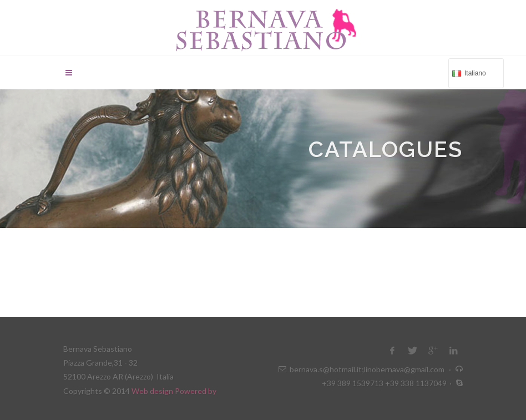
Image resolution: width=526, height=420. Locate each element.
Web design (153, 391)
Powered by (196, 391)
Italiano (475, 72)
